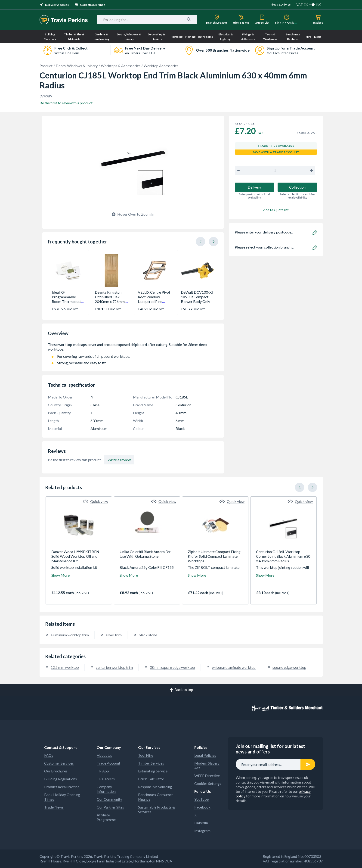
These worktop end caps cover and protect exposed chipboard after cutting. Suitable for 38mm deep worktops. (133, 347)
